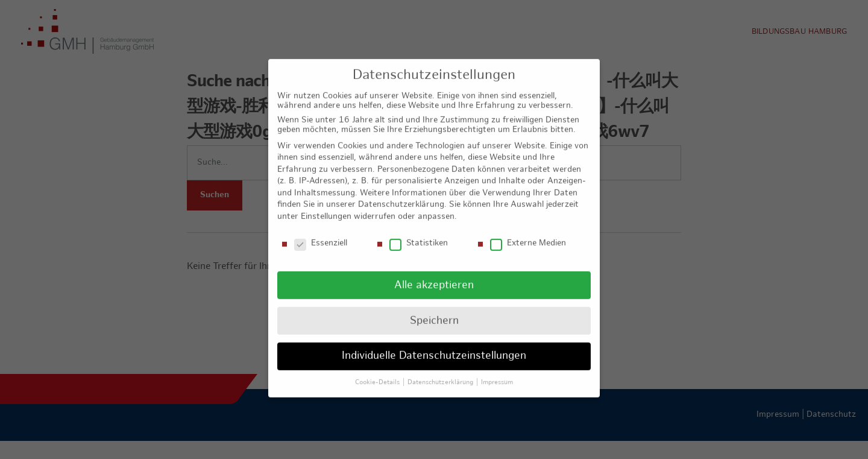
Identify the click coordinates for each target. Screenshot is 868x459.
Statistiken (419, 233)
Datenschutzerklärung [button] (441, 372)
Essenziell (321, 233)
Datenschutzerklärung (401, 195)
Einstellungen (326, 207)
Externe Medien (528, 233)
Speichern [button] (434, 310)
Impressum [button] (497, 372)
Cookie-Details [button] (378, 372)
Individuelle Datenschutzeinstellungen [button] (434, 346)
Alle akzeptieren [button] (434, 275)
